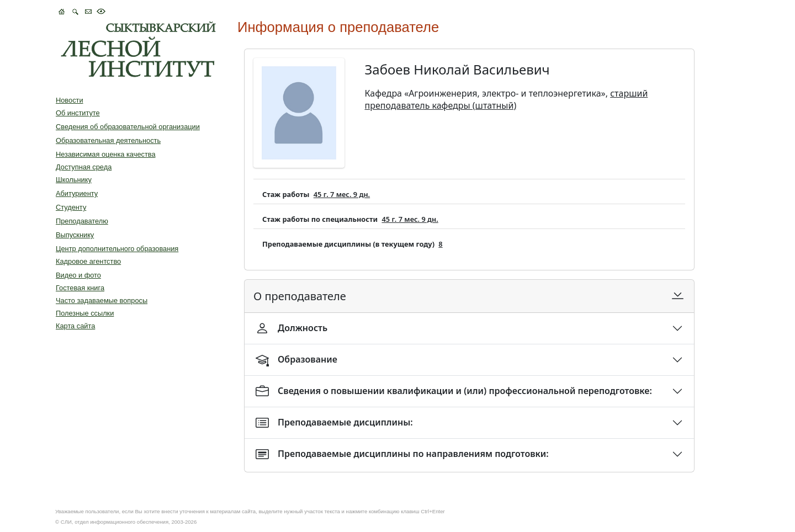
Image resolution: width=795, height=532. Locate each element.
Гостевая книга (80, 288)
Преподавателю (82, 221)
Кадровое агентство (88, 261)
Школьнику (74, 180)
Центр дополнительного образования (117, 249)
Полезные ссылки (85, 313)
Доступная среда (84, 167)
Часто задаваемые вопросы (102, 300)
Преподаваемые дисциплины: (334, 423)
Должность (291, 328)
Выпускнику (75, 235)
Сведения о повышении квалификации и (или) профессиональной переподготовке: (454, 391)
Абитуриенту (77, 193)
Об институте (78, 113)
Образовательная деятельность (108, 140)
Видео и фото (78, 275)
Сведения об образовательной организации (128, 127)
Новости (70, 100)
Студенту (71, 207)
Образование (296, 360)
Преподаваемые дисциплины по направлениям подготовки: (402, 454)
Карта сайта (75, 326)
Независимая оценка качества (106, 154)
